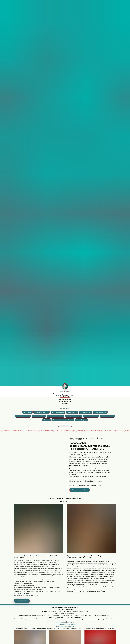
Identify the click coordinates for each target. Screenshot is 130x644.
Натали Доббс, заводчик (42, 412)
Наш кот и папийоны (39, 416)
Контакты (46, 420)
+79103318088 (65, 397)
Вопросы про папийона (23, 416)
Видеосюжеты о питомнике (55, 416)
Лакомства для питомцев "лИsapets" (63, 420)
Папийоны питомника (100, 412)
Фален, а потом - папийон (74, 416)
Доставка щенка (72, 412)
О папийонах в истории (91, 416)
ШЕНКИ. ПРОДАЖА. (65, 408)
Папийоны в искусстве (107, 416)
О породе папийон (86, 412)
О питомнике (27, 412)
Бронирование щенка (58, 412)
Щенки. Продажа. (81, 420)
